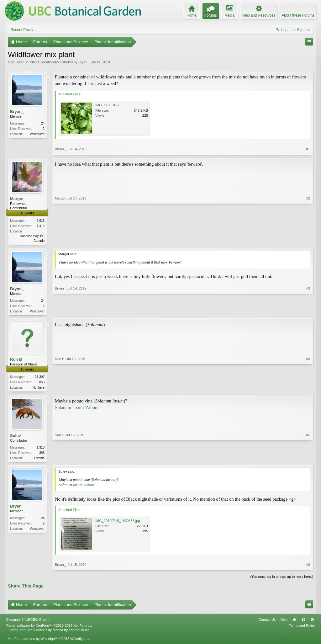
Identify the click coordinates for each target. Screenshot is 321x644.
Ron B (16, 361)
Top (303, 622)
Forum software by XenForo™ (50, 628)
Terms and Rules (302, 628)
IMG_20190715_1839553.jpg (118, 523)
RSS (313, 622)
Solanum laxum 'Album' (77, 409)
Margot (17, 199)
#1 (308, 149)
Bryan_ (84, 62)
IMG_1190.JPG (107, 105)
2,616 (41, 221)
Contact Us (267, 622)
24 (43, 123)
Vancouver (37, 134)
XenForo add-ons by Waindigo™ (33, 641)
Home (294, 622)
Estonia (39, 460)
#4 (308, 388)
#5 (308, 459)
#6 (308, 567)
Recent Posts (21, 30)
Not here (39, 389)
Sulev (16, 437)
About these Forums (298, 15)
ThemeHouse (79, 632)
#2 (308, 240)
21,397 (40, 378)
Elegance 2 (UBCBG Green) (28, 622)
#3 (308, 311)
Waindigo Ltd (80, 641)
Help (284, 622)
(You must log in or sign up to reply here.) (282, 579)
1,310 (41, 449)
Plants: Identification (45, 62)
